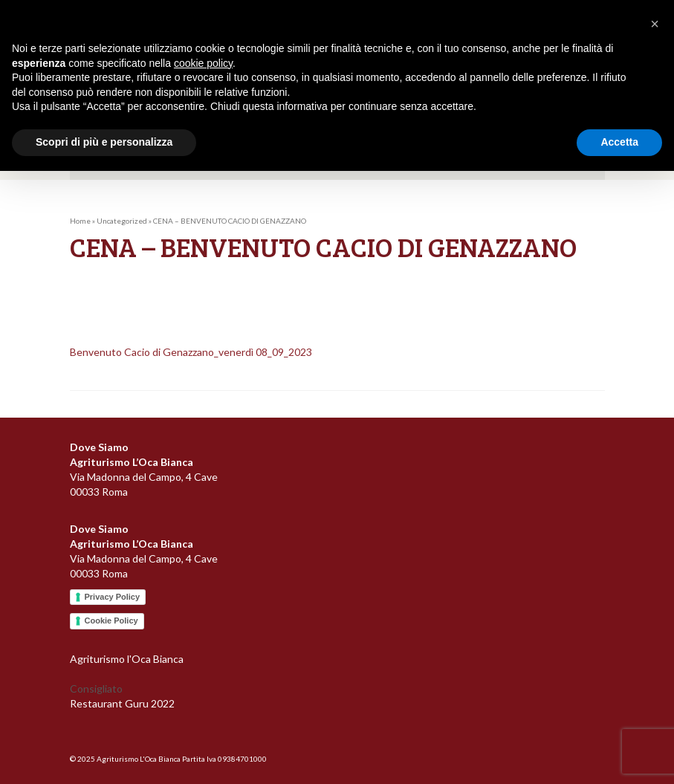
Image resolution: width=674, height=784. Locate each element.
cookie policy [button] (203, 63)
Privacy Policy (113, 597)
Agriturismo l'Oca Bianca (127, 659)
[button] (655, 24)
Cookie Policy (111, 621)
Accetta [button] (619, 142)
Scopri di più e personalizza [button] (104, 142)
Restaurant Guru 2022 (122, 703)
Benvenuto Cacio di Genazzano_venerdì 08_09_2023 (191, 352)
